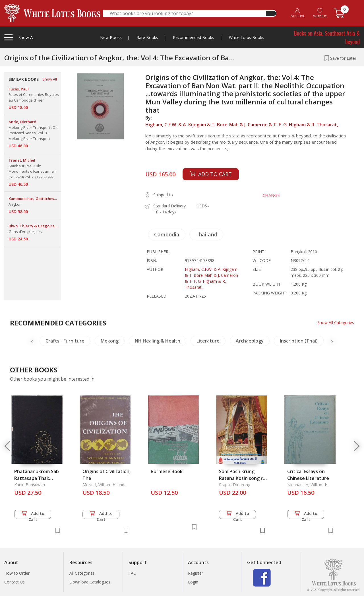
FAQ (133, 573)
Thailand (206, 234)
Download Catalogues (90, 582)
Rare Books (147, 37)
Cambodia (167, 234)
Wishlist (320, 13)
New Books (111, 37)
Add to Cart (33, 515)
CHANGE (271, 195)
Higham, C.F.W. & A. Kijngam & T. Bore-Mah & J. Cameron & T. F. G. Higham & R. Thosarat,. (242, 125)
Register (196, 573)
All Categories (82, 573)
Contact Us (15, 582)
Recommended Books (194, 37)
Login (193, 582)
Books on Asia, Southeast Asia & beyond (327, 37)
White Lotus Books (247, 37)
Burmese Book (167, 471)
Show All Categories (336, 322)
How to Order (17, 573)
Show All (50, 79)
